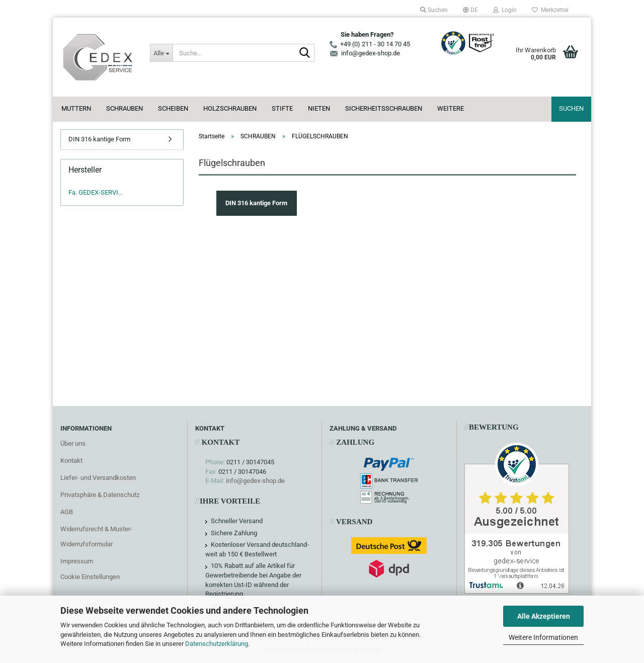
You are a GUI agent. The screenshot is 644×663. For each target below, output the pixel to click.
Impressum (77, 561)
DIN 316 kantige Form (99, 139)
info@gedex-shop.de (255, 481)
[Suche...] (161, 53)
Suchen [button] (434, 10)
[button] (470, 10)
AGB (67, 512)
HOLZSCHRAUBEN (230, 108)
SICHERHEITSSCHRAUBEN (384, 108)
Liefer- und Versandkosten (98, 478)
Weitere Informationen (543, 637)
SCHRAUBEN (125, 108)
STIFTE (282, 108)
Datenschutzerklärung (217, 644)
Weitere (451, 108)
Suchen (571, 108)
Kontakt (71, 461)
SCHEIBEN (173, 108)
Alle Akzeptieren (544, 616)
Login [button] (505, 10)
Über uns (73, 443)
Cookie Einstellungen (90, 577)
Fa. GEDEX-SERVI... (96, 192)
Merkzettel (550, 10)
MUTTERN (76, 108)
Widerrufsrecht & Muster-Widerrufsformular (96, 536)
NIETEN (319, 108)
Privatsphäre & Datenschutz (100, 495)
